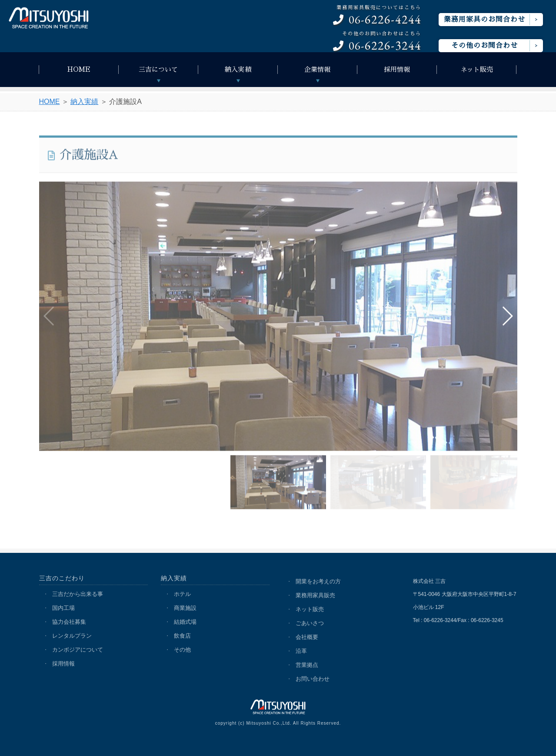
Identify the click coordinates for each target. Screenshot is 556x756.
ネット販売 (477, 69)
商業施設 (185, 608)
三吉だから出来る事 (78, 594)
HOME (79, 69)
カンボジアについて (78, 650)
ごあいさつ (310, 623)
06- (377, 16)
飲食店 (182, 636)
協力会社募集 (69, 622)
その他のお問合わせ (484, 46)
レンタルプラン (72, 636)
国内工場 (63, 608)
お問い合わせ (313, 679)
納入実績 (238, 69)
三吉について (158, 69)
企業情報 (317, 69)
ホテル (182, 594)
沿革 (301, 651)
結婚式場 (185, 622)
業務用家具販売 (315, 595)
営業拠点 (307, 665)
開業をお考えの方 (318, 581)
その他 (182, 650)
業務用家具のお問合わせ (484, 20)
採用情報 (397, 69)
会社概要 (307, 637)
